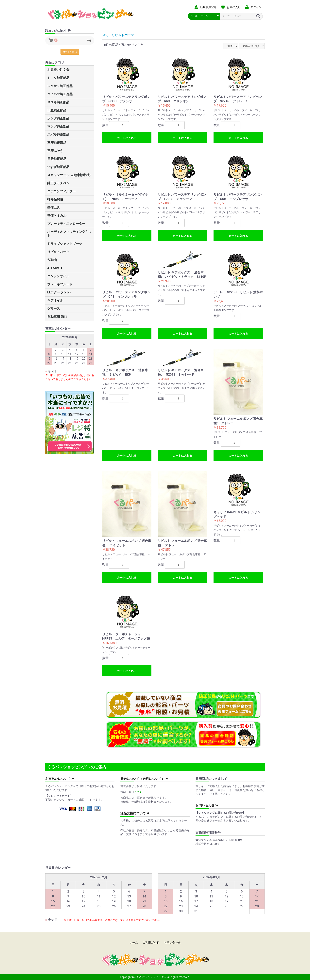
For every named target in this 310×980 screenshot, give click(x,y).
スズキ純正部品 (58, 102)
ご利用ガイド (151, 942)
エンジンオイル (58, 276)
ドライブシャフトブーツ (65, 244)
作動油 (52, 260)
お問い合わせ (207, 805)
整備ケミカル (57, 216)
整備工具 (54, 207)
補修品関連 (55, 199)
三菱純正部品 (57, 143)
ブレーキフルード (60, 284)
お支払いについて (60, 779)
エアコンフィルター (61, 191)
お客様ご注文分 (58, 70)
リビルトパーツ (58, 252)
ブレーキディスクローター (66, 224)
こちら (138, 792)
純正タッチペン (58, 183)
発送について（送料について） (144, 779)
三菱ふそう (55, 151)
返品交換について (135, 813)
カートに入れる (127, 138)
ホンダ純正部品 (58, 118)
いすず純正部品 (58, 167)
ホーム (134, 942)
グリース (54, 309)
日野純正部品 (57, 159)
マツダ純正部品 (58, 126)
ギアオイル (55, 300)
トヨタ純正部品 (58, 78)
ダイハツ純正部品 (60, 94)
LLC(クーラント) (59, 292)
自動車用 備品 (57, 317)
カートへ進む (70, 52)
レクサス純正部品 (60, 86)
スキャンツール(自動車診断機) (69, 175)
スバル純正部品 (58, 135)
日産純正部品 (57, 110)
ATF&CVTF (55, 268)
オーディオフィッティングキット (69, 234)
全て (105, 35)
